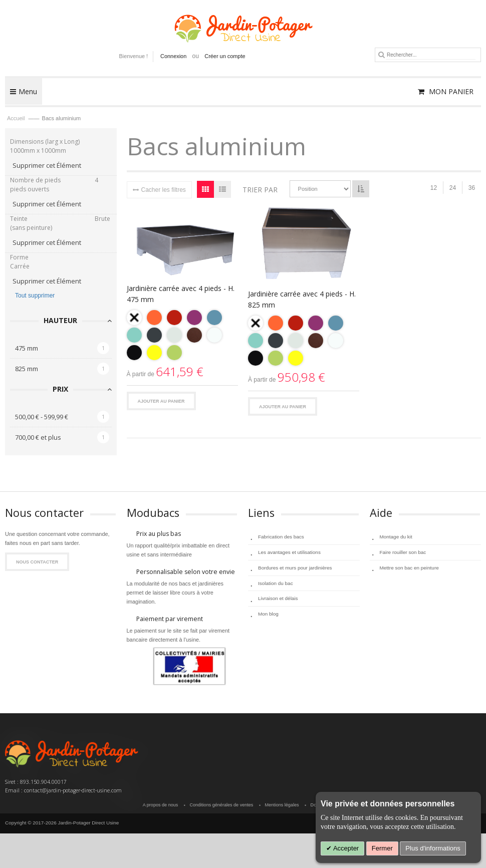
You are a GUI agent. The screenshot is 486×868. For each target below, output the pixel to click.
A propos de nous (161, 805)
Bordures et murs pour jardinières (295, 567)
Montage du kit (396, 537)
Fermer (382, 848)
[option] (134, 318)
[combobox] (431, 55)
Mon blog (268, 614)
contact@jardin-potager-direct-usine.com (73, 790)
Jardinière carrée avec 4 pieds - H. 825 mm (302, 299)
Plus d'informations (433, 848)
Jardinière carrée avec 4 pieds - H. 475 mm (181, 294)
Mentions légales (282, 805)
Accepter (345, 848)
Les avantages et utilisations (289, 552)
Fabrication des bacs (281, 537)
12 (434, 188)
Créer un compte (225, 56)
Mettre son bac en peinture (409, 567)
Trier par (260, 190)
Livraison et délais (278, 598)
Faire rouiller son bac (403, 552)
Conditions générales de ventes (222, 805)
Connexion (173, 56)
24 (453, 188)
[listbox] (182, 336)
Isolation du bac (276, 583)
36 (472, 188)
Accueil (17, 118)
